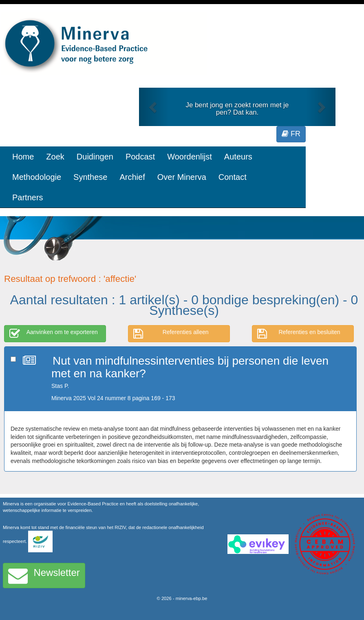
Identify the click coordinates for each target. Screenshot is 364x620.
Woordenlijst (190, 157)
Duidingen (95, 157)
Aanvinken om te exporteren (54, 334)
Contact (233, 177)
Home (23, 157)
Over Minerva (182, 177)
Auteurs (238, 157)
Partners (28, 197)
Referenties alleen (171, 334)
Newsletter (44, 576)
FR (291, 134)
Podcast (140, 157)
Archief (132, 177)
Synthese (90, 177)
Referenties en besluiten (299, 334)
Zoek (55, 157)
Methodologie (37, 177)
